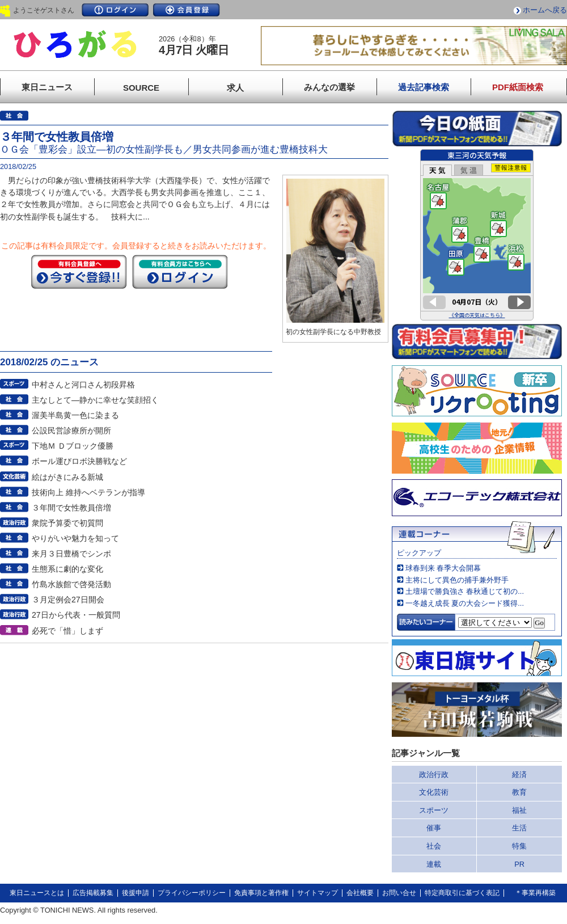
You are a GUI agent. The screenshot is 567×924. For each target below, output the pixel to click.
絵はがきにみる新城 (67, 477)
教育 (519, 792)
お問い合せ (399, 893)
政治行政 (434, 775)
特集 (519, 846)
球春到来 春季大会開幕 (443, 568)
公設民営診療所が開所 (71, 431)
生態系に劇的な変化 (67, 569)
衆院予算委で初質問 (67, 523)
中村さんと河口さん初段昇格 (83, 385)
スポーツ (434, 810)
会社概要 (360, 893)
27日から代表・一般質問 (76, 615)
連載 (434, 864)
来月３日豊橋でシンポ (71, 554)
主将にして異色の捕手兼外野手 (457, 580)
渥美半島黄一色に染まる (75, 415)
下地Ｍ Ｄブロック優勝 (73, 446)
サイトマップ (318, 893)
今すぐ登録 (79, 272)
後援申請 (136, 893)
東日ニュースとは (37, 893)
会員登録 (187, 10)
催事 (434, 828)
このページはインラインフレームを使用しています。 (477, 235)
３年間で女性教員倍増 (71, 508)
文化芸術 (434, 792)
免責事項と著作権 (261, 893)
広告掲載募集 (93, 893)
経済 (519, 775)
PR (519, 864)
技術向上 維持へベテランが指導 (88, 492)
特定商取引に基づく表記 (462, 893)
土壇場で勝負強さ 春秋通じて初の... (465, 591)
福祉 (519, 810)
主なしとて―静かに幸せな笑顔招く (95, 400)
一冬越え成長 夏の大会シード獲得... (465, 603)
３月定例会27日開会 (68, 600)
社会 (434, 846)
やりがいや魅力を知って (75, 538)
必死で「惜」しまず (67, 631)
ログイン (115, 10)
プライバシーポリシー (192, 893)
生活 (519, 828)
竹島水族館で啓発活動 (71, 584)
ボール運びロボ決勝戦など (79, 461)
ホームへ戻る (545, 10)
